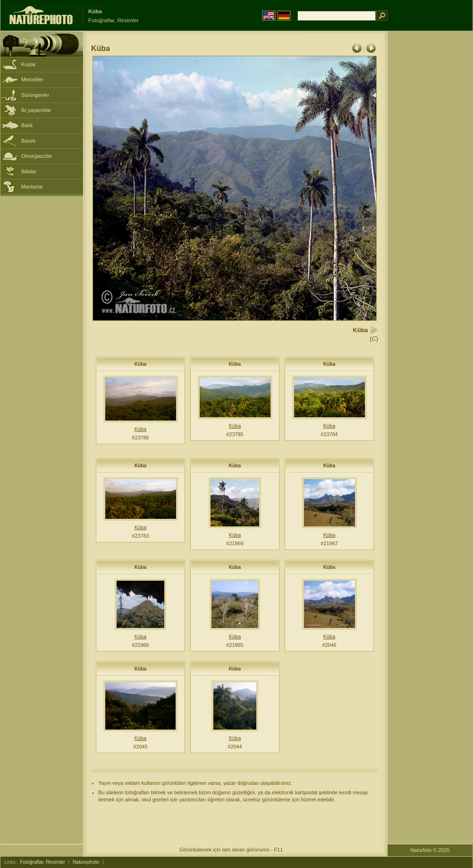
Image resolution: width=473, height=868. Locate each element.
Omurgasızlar (37, 156)
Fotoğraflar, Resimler (43, 862)
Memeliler (32, 79)
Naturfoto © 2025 (430, 850)
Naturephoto (86, 862)
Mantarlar (32, 187)
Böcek (28, 141)
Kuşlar (29, 64)
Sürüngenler (35, 95)
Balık (27, 125)
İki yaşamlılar (36, 110)
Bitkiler (29, 172)
